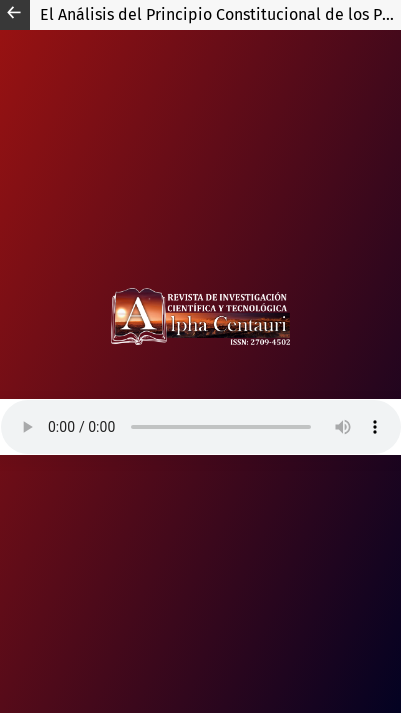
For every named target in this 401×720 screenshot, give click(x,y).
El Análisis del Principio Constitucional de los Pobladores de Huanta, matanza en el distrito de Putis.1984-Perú (220, 14)
